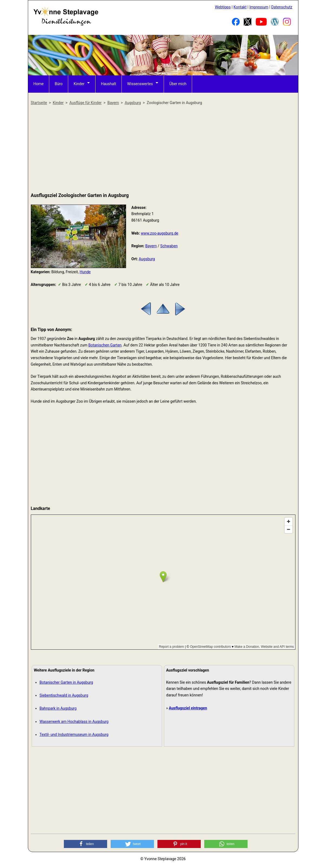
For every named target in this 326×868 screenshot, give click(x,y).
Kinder (79, 84)
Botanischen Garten (105, 345)
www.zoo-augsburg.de (159, 233)
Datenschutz (282, 7)
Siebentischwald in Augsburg (64, 695)
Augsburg (147, 259)
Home (39, 84)
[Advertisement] (163, 149)
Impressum (259, 7)
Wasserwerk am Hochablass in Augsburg (74, 722)
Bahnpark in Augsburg (58, 708)
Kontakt (240, 7)
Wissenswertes (140, 84)
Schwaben (169, 246)
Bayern (151, 246)
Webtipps (223, 7)
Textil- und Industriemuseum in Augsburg (74, 735)
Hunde (85, 272)
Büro (59, 84)
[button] (85, 844)
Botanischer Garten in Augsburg (66, 682)
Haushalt (108, 84)
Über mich (178, 84)
